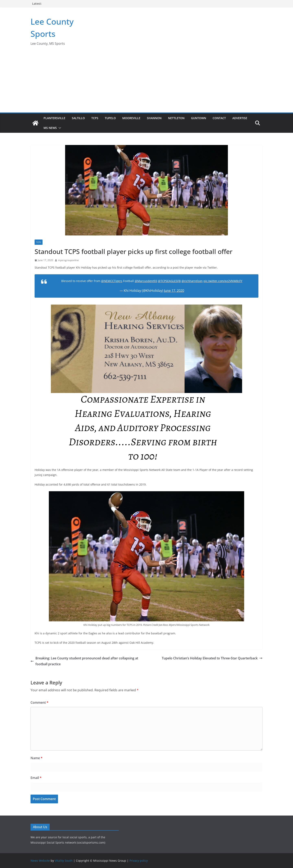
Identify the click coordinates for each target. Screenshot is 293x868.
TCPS (95, 118)
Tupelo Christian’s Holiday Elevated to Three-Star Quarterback (212, 658)
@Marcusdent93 (146, 281)
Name (37, 758)
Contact (219, 118)
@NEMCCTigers (112, 281)
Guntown (199, 118)
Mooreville (131, 118)
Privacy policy (139, 861)
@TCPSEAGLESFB (169, 281)
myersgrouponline (68, 260)
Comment (39, 702)
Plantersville (54, 118)
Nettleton (176, 118)
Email (36, 778)
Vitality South (64, 861)
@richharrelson (192, 281)
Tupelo (110, 118)
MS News (50, 128)
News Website (40, 861)
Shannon (154, 118)
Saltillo (78, 118)
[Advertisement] (146, 82)
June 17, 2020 (174, 291)
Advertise (240, 118)
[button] (59, 128)
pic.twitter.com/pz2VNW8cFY (223, 281)
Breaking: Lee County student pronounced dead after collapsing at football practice (84, 661)
